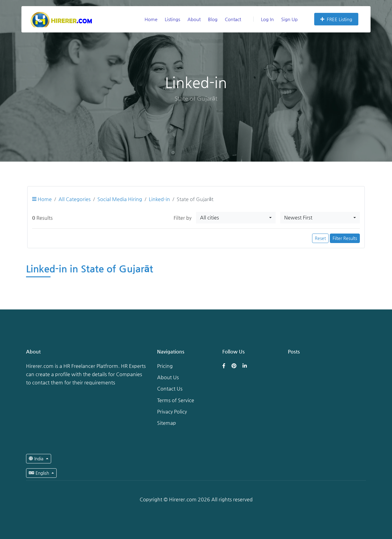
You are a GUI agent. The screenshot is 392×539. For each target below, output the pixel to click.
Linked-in (159, 199)
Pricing (165, 366)
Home (151, 19)
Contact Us (170, 389)
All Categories (75, 199)
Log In (264, 19)
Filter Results (345, 238)
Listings (172, 19)
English (40, 473)
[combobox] (236, 218)
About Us (168, 377)
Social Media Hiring (120, 199)
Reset (320, 238)
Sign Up (289, 19)
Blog (213, 19)
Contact (233, 19)
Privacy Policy (172, 412)
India (37, 459)
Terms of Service (176, 400)
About (194, 19)
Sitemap (167, 423)
